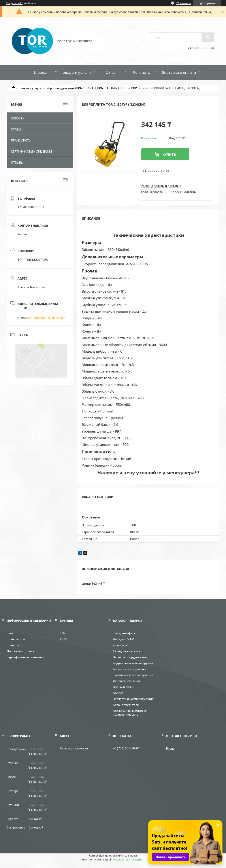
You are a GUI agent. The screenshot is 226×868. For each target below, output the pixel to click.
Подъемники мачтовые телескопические (130, 713)
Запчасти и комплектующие (133, 699)
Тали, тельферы (125, 633)
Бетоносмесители (126, 705)
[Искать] (208, 37)
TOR (63, 633)
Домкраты (121, 645)
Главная (41, 72)
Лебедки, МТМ (124, 639)
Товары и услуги (76, 72)
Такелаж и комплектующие (133, 675)
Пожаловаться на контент (128, 859)
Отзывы (17, 162)
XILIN (63, 639)
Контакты (142, 72)
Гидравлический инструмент (134, 663)
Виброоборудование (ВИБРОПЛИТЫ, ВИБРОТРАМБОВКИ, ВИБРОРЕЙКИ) (95, 88)
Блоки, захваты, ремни (129, 669)
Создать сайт (14, 3)
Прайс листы (21, 140)
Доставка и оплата (179, 72)
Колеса (118, 693)
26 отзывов (184, 3)
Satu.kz (132, 855)
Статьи (17, 129)
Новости (18, 118)
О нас (111, 72)
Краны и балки (124, 687)
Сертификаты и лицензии (31, 151)
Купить (169, 154)
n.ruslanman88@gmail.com (47, 318)
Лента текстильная (127, 681)
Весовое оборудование (130, 657)
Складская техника (127, 651)
